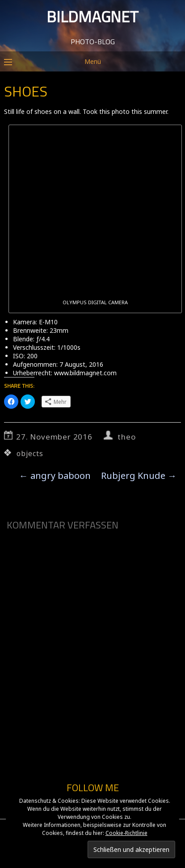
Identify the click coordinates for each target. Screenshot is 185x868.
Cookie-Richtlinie (126, 833)
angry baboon (55, 476)
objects (30, 453)
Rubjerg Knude (139, 476)
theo (126, 437)
